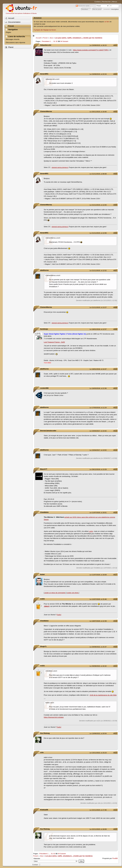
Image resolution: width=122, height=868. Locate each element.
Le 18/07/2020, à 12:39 (98, 621)
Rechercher (106, 2)
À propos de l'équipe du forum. (45, 30)
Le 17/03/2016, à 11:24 (98, 408)
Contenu (98, 2)
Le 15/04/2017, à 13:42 (98, 431)
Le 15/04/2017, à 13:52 (98, 450)
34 (61, 41)
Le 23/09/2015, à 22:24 (98, 74)
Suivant (65, 41)
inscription (115, 9)
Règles (8, 32)
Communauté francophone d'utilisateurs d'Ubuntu (21, 13)
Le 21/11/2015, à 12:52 (98, 271)
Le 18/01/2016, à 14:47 (98, 369)
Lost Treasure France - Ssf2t (54, 342)
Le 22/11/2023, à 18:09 (98, 829)
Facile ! (59, 615)
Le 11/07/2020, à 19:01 (98, 513)
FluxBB (115, 858)
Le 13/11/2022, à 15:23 (98, 753)
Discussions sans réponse (16, 42)
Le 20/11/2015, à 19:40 (98, 112)
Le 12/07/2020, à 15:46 (98, 599)
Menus (114, 2)
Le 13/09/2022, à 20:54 (98, 733)
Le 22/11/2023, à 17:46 (98, 810)
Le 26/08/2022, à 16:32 (98, 666)
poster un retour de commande (55, 593)
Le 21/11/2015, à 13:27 (98, 307)
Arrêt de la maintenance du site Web (103, 695)
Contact (35, 865)
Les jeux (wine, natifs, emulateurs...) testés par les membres (79, 38)
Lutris (91, 531)
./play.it (47, 606)
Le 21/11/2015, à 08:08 (98, 174)
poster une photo (73, 593)
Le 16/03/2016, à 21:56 (98, 388)
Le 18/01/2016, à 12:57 (98, 329)
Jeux (51, 38)
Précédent (46, 41)
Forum (45, 38)
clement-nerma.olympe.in (60, 167)
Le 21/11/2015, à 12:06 (98, 233)
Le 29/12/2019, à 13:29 (98, 469)
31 (54, 41)
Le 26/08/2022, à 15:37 (98, 647)
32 (57, 41)
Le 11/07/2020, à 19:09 (98, 575)
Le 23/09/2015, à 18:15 (98, 45)
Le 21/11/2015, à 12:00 (98, 205)
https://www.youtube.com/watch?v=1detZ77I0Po (91, 50)
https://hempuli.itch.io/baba (54, 717)
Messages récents (13, 39)
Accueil (38, 38)
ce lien (107, 22)
